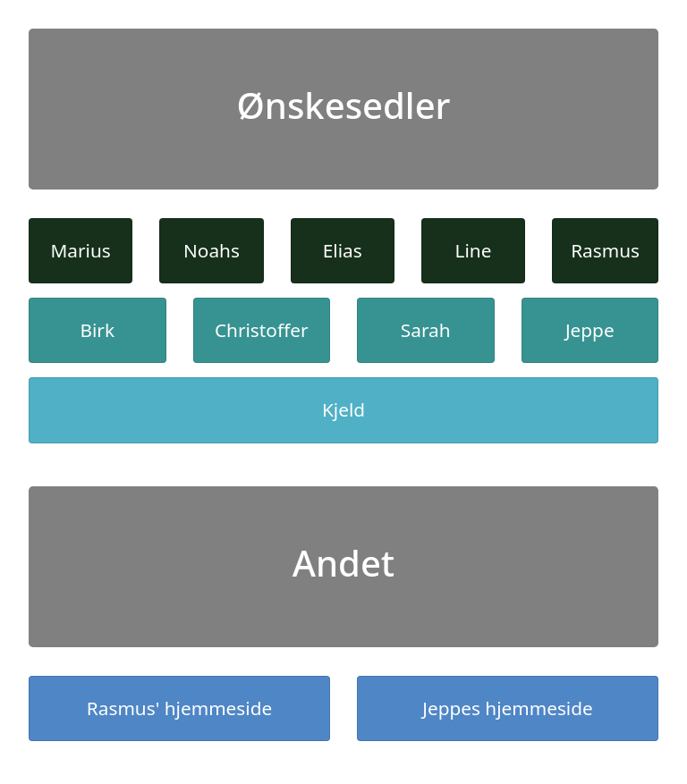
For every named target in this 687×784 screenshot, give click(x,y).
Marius (80, 250)
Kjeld (343, 409)
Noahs (212, 250)
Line (474, 250)
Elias (343, 250)
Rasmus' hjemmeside (179, 708)
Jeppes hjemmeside (508, 708)
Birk (97, 330)
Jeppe (590, 330)
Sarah (426, 330)
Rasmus (605, 250)
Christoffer (262, 330)
